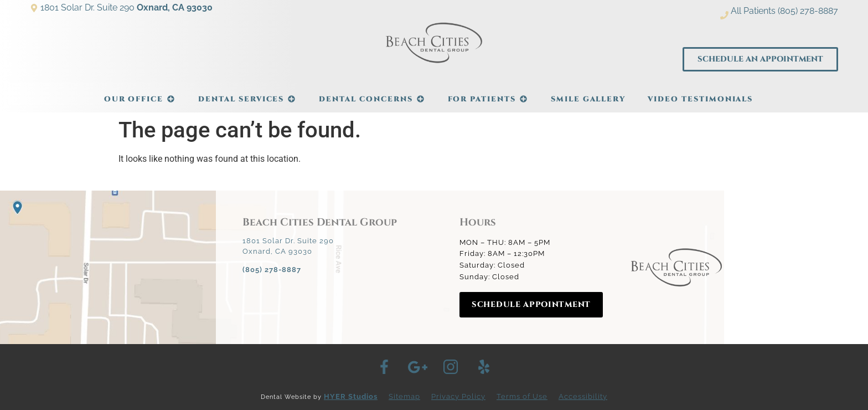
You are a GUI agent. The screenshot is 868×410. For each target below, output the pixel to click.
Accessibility (583, 396)
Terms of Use (522, 396)
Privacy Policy (458, 396)
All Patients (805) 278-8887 (784, 11)
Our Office (140, 94)
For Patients (488, 94)
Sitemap (404, 396)
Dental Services (247, 94)
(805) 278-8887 (272, 270)
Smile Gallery (588, 99)
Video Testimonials (700, 99)
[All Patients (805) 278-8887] (724, 15)
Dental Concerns (372, 94)
